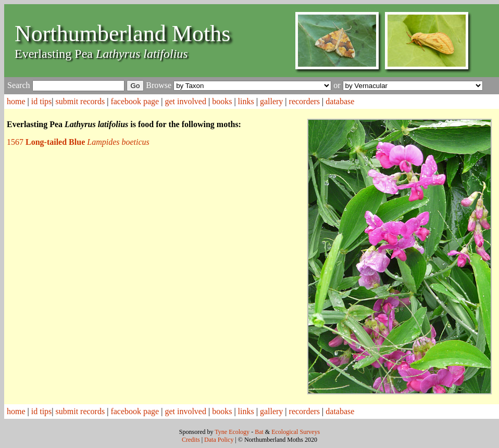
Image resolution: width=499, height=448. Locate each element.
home (16, 101)
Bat (259, 432)
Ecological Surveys (296, 432)
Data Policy (219, 440)
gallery (271, 101)
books (222, 101)
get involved (185, 101)
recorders (305, 101)
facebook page (135, 101)
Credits (191, 440)
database (340, 101)
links (246, 101)
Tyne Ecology (232, 432)
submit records (80, 101)
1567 (78, 142)
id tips (42, 101)
